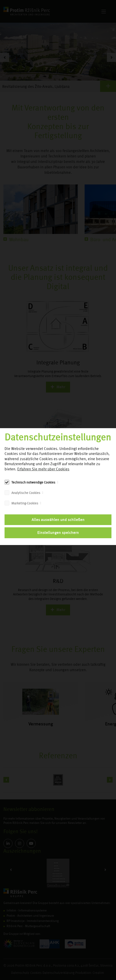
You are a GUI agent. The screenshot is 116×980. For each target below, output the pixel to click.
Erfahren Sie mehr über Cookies (43, 469)
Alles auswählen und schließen (58, 520)
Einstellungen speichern (58, 533)
